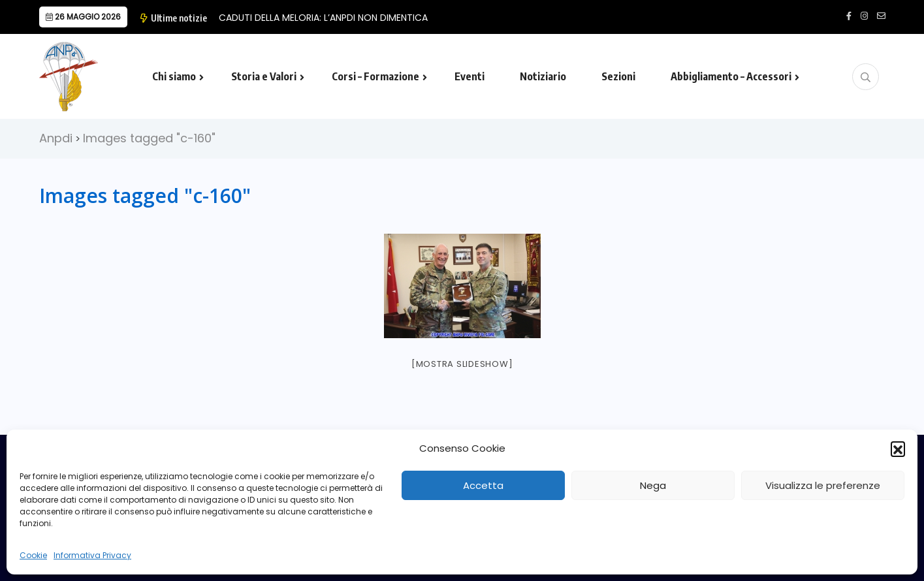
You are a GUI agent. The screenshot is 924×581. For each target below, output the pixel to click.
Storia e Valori (264, 76)
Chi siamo (174, 76)
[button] (898, 448)
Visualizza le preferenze (823, 485)
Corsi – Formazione (375, 76)
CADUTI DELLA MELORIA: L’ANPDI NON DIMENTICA (323, 18)
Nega (653, 485)
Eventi (470, 76)
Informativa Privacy (92, 555)
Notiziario (543, 76)
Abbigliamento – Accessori (731, 76)
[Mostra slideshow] (462, 364)
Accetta (483, 485)
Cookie (33, 555)
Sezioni (618, 76)
